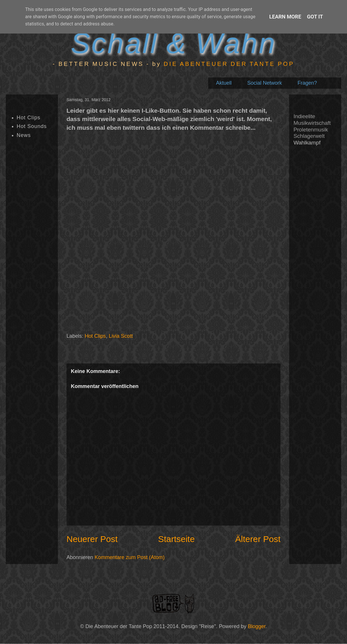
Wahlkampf (307, 143)
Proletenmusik (311, 130)
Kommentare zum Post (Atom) (130, 557)
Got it (315, 17)
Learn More (285, 17)
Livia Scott (121, 336)
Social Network (265, 83)
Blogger (257, 626)
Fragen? (307, 83)
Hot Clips (95, 336)
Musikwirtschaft (312, 123)
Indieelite (304, 116)
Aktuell (224, 83)
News (24, 135)
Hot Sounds (32, 126)
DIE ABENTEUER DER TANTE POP (229, 64)
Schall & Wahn (173, 43)
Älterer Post (258, 539)
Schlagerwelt (309, 136)
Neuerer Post (92, 539)
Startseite (177, 539)
